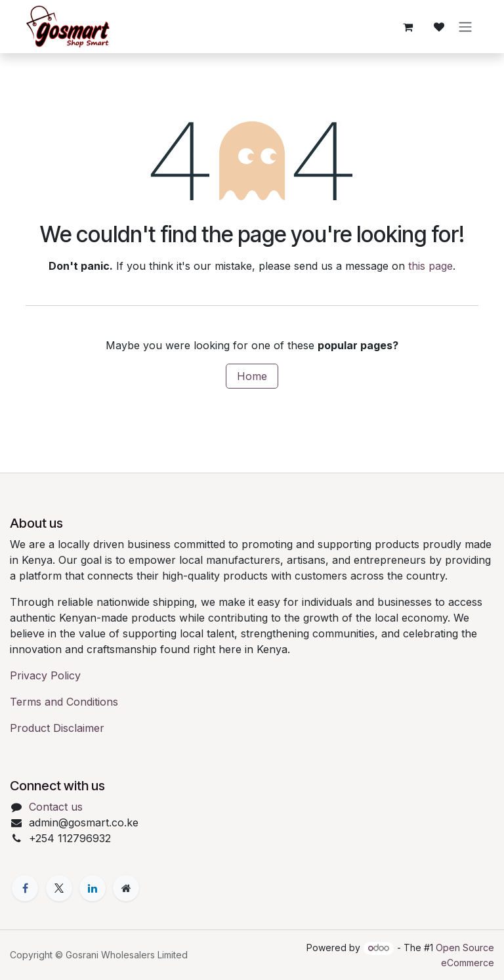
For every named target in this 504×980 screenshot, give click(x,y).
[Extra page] (126, 888)
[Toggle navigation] (465, 27)
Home (252, 376)
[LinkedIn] (93, 888)
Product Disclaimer (57, 728)
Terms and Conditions (64, 702)
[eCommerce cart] (408, 27)
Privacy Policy (45, 675)
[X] (59, 888)
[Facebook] (25, 888)
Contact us (56, 807)
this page (430, 266)
